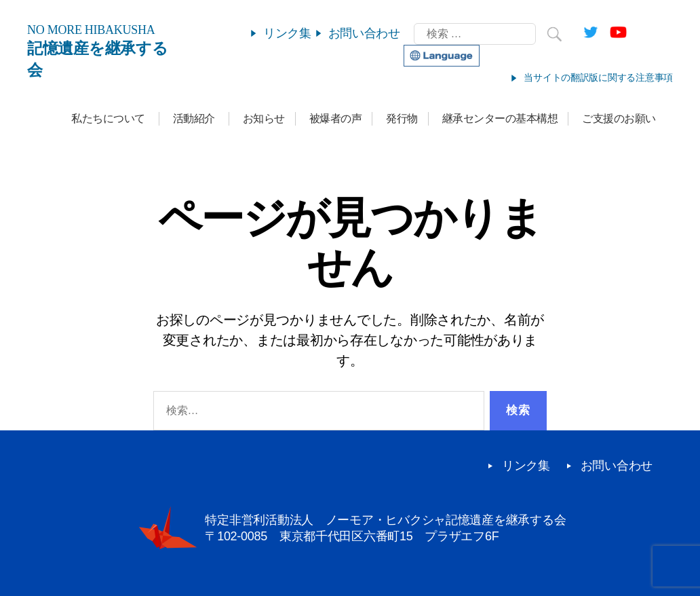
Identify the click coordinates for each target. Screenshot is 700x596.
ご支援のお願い (619, 118)
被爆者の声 (336, 118)
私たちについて (108, 118)
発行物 (402, 118)
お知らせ (264, 118)
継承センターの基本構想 (500, 118)
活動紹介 (194, 118)
